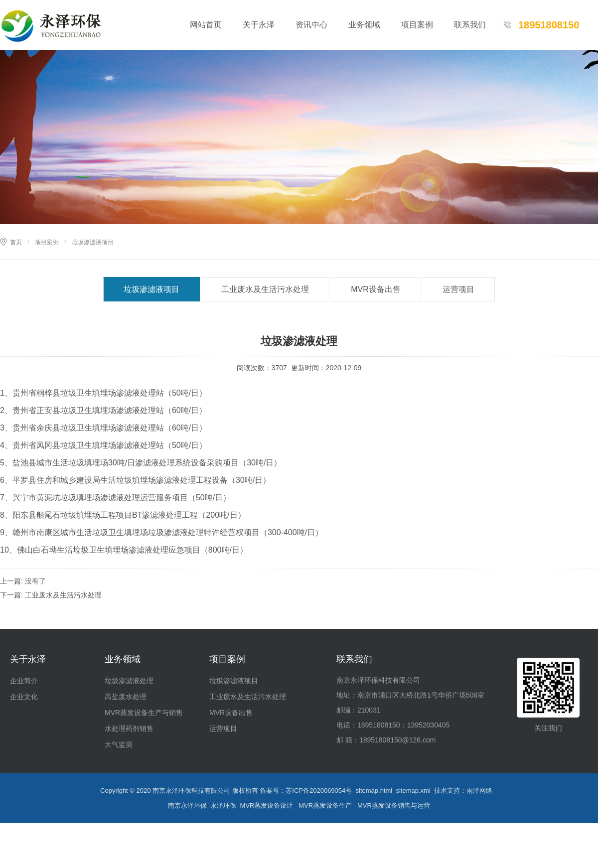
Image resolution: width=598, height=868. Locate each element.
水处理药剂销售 (129, 728)
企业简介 (24, 681)
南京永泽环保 (187, 805)
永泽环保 (223, 805)
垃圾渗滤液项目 (151, 289)
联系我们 (470, 25)
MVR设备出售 (376, 289)
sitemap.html (374, 791)
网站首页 (206, 25)
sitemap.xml (413, 791)
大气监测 (119, 744)
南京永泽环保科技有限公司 (191, 791)
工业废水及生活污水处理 (265, 289)
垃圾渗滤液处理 (129, 681)
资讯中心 (311, 25)
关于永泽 (259, 25)
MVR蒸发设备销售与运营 (394, 805)
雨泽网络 (479, 791)
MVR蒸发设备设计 (267, 805)
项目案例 (417, 25)
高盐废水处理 (126, 697)
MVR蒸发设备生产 (325, 805)
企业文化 (24, 697)
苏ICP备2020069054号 (319, 791)
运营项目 (458, 289)
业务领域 (364, 25)
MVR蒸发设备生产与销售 (144, 713)
